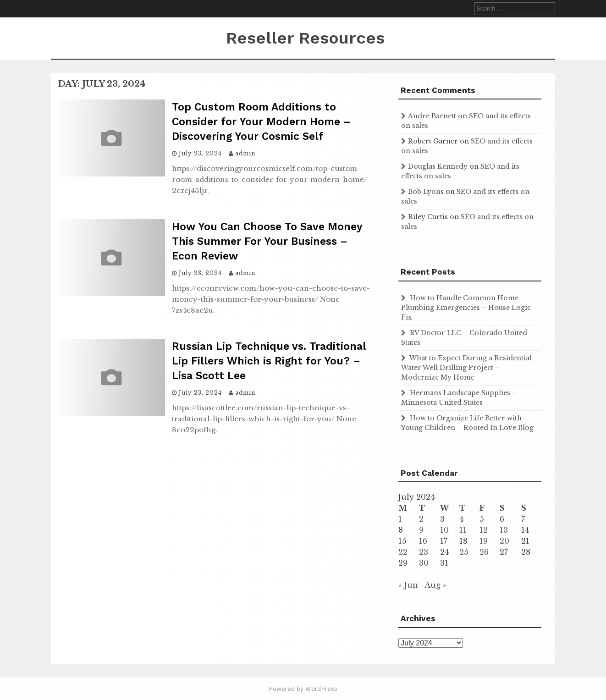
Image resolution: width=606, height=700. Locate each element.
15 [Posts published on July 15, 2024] (402, 541)
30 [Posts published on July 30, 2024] (424, 563)
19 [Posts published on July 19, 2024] (484, 541)
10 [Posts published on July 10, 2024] (444, 530)
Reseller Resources (305, 38)
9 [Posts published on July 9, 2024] (421, 530)
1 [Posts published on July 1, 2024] (400, 519)
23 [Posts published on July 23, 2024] (424, 552)
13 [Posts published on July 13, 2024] (504, 530)
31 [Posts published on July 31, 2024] (444, 563)
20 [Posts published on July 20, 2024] (504, 541)
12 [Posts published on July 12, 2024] (484, 530)
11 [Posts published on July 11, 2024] (463, 530)
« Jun (408, 585)
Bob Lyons (426, 192)
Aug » (435, 585)
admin (245, 153)
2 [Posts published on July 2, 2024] (421, 519)
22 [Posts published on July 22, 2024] (403, 552)
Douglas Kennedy (438, 166)
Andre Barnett (432, 116)
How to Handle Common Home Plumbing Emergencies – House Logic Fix (466, 308)
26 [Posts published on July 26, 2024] (484, 552)
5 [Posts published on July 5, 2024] (482, 519)
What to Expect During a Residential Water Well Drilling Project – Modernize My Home (466, 368)
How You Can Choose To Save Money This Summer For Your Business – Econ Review (267, 241)
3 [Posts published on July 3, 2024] (442, 519)
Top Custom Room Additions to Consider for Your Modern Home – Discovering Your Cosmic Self (261, 122)
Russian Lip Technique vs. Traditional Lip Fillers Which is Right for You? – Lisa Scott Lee (269, 361)
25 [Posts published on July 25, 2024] (464, 552)
